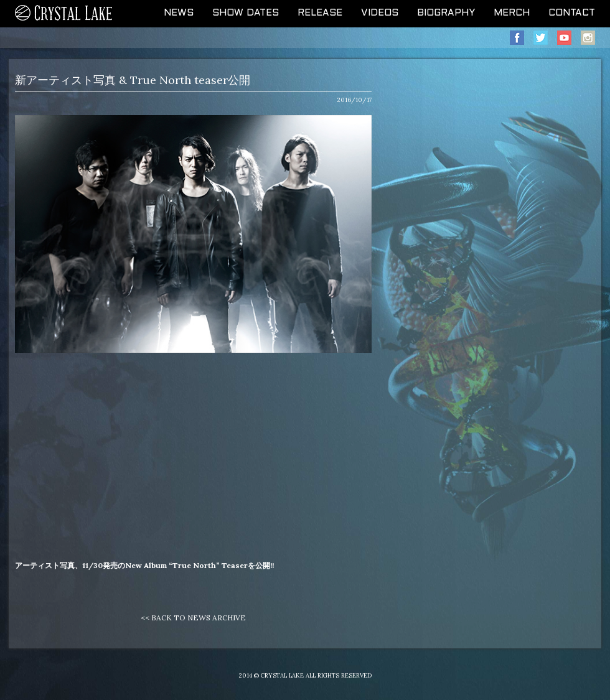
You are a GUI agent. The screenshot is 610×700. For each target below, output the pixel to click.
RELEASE (320, 13)
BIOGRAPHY (446, 13)
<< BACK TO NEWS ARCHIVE (193, 618)
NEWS (179, 13)
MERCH (512, 13)
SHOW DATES (246, 13)
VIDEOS (380, 13)
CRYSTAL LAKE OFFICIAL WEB (64, 14)
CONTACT (572, 13)
